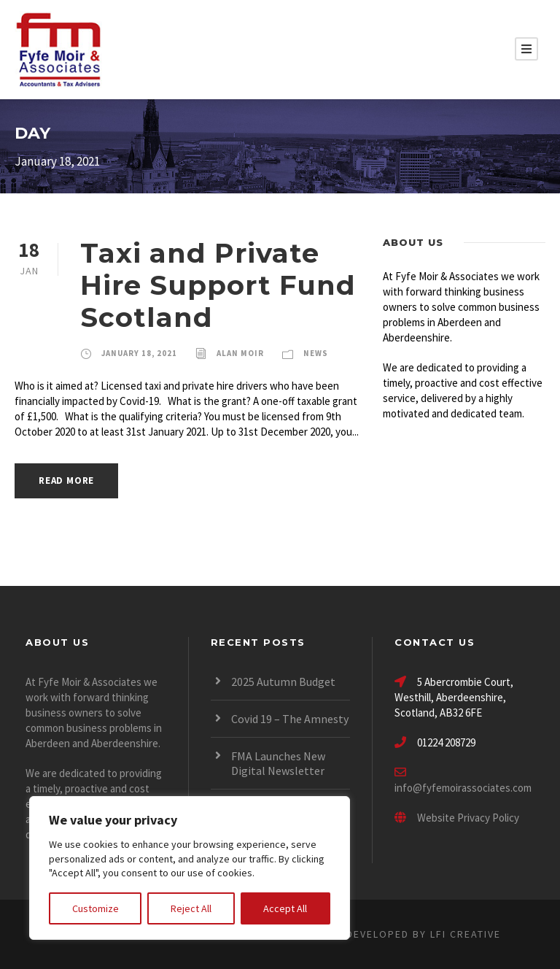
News (316, 353)
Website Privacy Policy (457, 818)
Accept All (285, 908)
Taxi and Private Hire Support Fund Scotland (218, 285)
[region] (190, 868)
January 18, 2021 (139, 353)
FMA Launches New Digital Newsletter (278, 763)
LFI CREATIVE (466, 934)
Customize (96, 908)
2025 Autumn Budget (283, 682)
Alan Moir (240, 353)
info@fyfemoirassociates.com (463, 788)
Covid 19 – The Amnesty (290, 719)
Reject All (191, 908)
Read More (66, 480)
